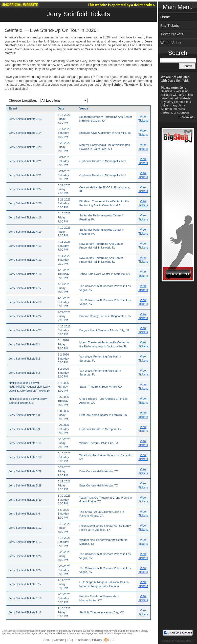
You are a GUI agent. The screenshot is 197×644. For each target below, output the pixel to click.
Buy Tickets (170, 26)
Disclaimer (82, 640)
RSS (111, 640)
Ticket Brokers (172, 34)
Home (165, 17)
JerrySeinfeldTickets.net (14, 631)
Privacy (97, 640)
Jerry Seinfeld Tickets (79, 14)
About (47, 640)
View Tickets (143, 119)
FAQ (70, 640)
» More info (187, 117)
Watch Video (171, 43)
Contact (59, 640)
